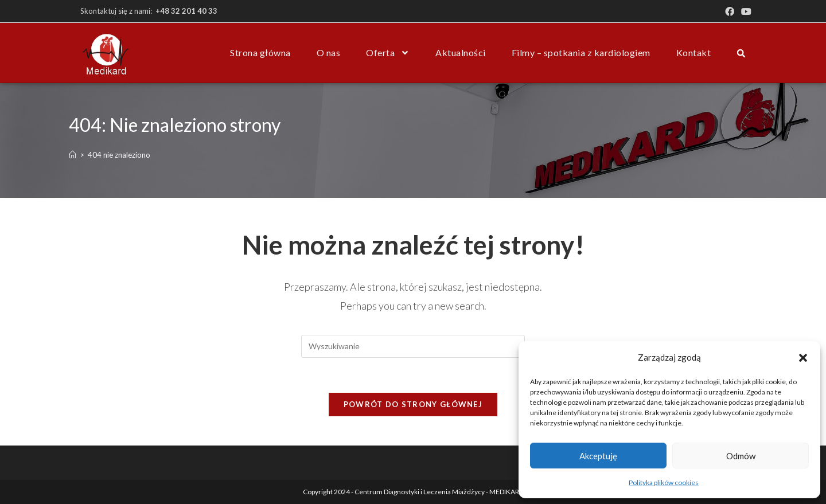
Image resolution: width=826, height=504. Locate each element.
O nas (329, 52)
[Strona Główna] (73, 155)
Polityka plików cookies (664, 482)
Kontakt (694, 52)
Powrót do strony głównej (413, 404)
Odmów (741, 456)
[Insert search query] (413, 346)
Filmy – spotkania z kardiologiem (581, 52)
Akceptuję (598, 456)
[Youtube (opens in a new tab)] (745, 11)
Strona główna (260, 52)
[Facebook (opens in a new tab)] (730, 11)
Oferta (388, 53)
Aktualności (461, 52)
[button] (803, 358)
